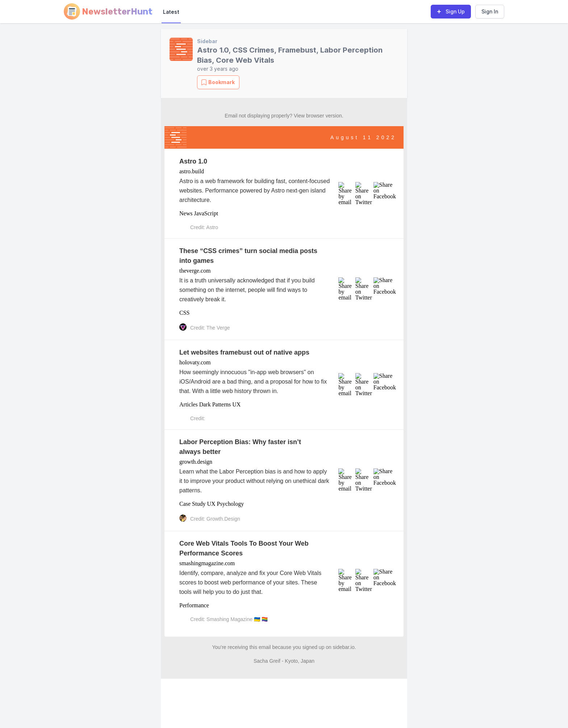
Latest (171, 12)
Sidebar (207, 41)
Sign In (490, 11)
